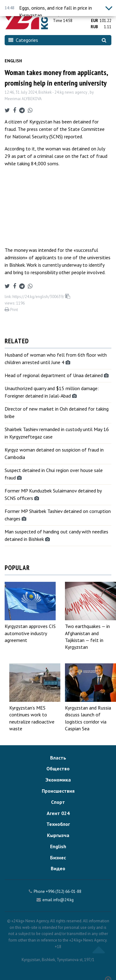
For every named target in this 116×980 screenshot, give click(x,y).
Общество (58, 768)
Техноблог (58, 824)
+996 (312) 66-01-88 (64, 891)
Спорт (58, 802)
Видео (58, 868)
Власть (58, 758)
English (13, 61)
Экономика (58, 780)
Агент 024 (58, 813)
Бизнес (58, 857)
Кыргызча (58, 835)
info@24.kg (63, 900)
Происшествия (58, 791)
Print (11, 310)
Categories (23, 40)
